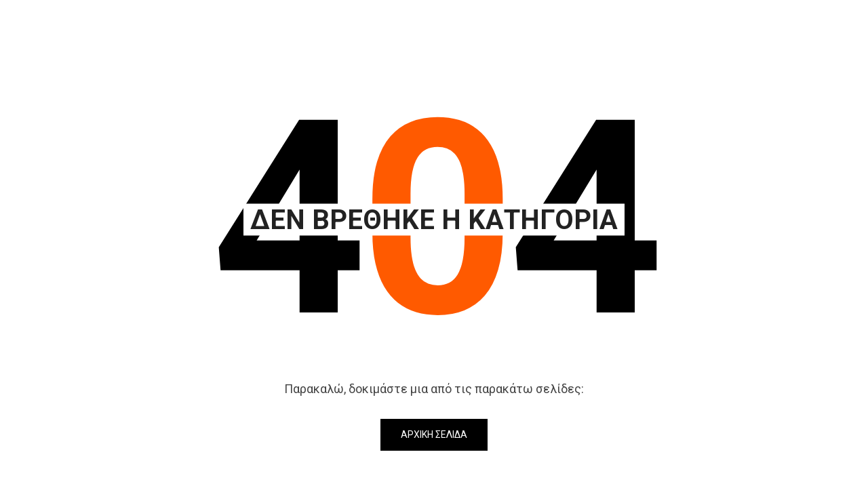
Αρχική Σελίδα (434, 434)
